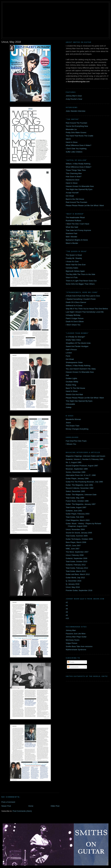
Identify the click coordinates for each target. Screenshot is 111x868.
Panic (68, 356)
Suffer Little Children (74, 152)
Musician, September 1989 (77, 469)
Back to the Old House (75, 199)
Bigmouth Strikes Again (75, 271)
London (69, 353)
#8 (67, 612)
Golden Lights (71, 378)
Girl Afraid (70, 196)
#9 (67, 615)
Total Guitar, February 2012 (77, 568)
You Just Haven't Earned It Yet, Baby (81, 369)
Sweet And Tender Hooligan (77, 346)
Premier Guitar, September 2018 (79, 590)
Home (31, 806)
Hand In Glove (72, 142)
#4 (67, 606)
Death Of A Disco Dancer (76, 302)
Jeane (68, 423)
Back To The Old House (75, 388)
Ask (67, 375)
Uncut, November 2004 (75, 529)
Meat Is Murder (72, 243)
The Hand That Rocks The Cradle (79, 136)
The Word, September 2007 (77, 552)
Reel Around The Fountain (76, 123)
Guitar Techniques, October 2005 (79, 539)
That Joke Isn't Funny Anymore (78, 230)
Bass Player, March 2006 (76, 542)
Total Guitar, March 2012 (76, 571)
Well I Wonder (71, 237)
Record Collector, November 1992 (80, 488)
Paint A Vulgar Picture (75, 318)
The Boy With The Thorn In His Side (80, 274)
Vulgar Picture (71, 643)
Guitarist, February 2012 (76, 565)
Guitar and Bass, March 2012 (78, 574)
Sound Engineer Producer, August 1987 (82, 466)
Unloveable (70, 404)
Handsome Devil (72, 180)
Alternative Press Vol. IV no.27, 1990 (81, 475)
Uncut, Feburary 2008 (75, 555)
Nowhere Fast (71, 233)
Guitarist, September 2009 (76, 558)
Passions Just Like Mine (76, 634)
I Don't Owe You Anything (76, 149)
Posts (71, 662)
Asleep (69, 407)
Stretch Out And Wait (74, 394)
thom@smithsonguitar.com (79, 82)
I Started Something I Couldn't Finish (81, 299)
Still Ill (68, 139)
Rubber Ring (71, 385)
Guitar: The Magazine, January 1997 (81, 504)
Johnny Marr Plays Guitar (76, 637)
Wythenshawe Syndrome (76, 650)
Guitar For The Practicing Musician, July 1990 (84, 482)
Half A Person (71, 350)
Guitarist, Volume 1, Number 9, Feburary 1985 (85, 459)
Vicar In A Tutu (72, 277)
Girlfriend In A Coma (74, 306)
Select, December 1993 (75, 491)
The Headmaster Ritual (75, 217)
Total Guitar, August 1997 (76, 507)
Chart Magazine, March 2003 (78, 520)
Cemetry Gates (72, 268)
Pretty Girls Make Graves (76, 132)
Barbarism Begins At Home (77, 240)
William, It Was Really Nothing (78, 164)
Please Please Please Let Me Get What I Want (85, 205)
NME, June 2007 (73, 549)
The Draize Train (73, 426)
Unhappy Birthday (73, 315)
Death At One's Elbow (75, 321)
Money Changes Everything (77, 429)
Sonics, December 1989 (76, 472)
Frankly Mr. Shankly (74, 258)
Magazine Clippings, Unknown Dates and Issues (85, 456)
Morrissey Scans (73, 640)
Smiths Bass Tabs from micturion (79, 646)
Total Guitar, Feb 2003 (75, 517)
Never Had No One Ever (76, 265)
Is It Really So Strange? (75, 337)
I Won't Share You (73, 325)
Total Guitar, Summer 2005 (77, 536)
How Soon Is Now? (74, 177)
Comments (73, 667)
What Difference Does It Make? (78, 145)
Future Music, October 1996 (77, 501)
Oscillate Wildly (72, 382)
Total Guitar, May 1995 (75, 498)
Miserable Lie (71, 129)
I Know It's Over (72, 262)
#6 (67, 609)
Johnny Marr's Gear (74, 96)
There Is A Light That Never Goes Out (81, 281)
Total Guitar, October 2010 (76, 561)
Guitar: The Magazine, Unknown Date (81, 495)
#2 (67, 602)
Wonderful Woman (73, 419)
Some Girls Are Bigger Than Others (80, 284)
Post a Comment (8, 802)
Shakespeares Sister (74, 362)
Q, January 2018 (73, 584)
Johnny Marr (71, 630)
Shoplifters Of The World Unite (78, 343)
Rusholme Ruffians (74, 221)
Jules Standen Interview (76, 111)
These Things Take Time (76, 170)
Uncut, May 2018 (73, 587)
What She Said (72, 227)
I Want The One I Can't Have (77, 224)
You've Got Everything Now (77, 126)
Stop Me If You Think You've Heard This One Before (87, 309)
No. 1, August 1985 (74, 462)
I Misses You (71, 444)
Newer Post (6, 806)
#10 (67, 618)
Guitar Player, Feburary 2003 (78, 514)
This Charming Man (74, 173)
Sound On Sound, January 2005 (79, 533)
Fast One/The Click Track (76, 441)
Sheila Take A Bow (73, 340)
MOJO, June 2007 (73, 546)
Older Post (55, 806)
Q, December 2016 (74, 581)
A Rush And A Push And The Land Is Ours (83, 296)
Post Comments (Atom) (22, 811)
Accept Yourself (72, 193)
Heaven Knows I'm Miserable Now (80, 186)
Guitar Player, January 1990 (77, 478)
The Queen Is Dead (74, 255)
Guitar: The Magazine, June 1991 (79, 485)
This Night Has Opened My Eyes (79, 189)
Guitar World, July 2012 (75, 578)
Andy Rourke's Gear (74, 99)
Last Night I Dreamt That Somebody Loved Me (85, 312)
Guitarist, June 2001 (74, 511)
